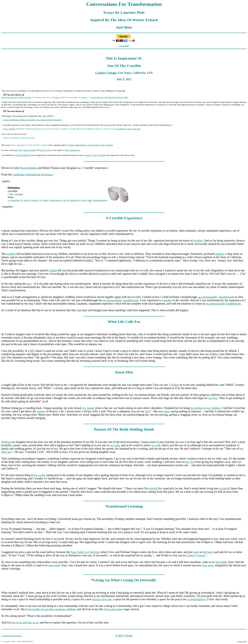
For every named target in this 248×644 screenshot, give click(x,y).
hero (148, 411)
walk (196, 552)
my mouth (88, 408)
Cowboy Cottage (106, 73)
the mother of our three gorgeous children (52, 609)
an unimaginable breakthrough (223, 304)
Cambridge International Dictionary (33, 175)
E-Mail (119, 636)
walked (175, 385)
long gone (208, 565)
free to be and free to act (25, 623)
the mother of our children (205, 408)
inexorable (221, 562)
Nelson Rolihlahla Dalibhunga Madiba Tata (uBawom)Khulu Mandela (32, 120)
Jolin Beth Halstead (23, 155)
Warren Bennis (9, 129)
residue (53, 270)
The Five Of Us (46, 150)
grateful (153, 488)
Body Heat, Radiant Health (25, 150)
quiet (166, 411)
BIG (32, 351)
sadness (219, 254)
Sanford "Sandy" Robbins (95, 155)
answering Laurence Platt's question (16, 97)
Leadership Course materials (129, 129)
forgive (56, 97)
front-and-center (113, 609)
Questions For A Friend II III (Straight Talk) (110, 97)
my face (190, 462)
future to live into (102, 599)
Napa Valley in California (85, 552)
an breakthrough (216, 297)
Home (129, 636)
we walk (115, 445)
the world (39, 475)
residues (198, 241)
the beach (208, 552)
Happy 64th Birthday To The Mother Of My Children (91, 145)
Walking (6, 442)
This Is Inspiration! (72, 150)
